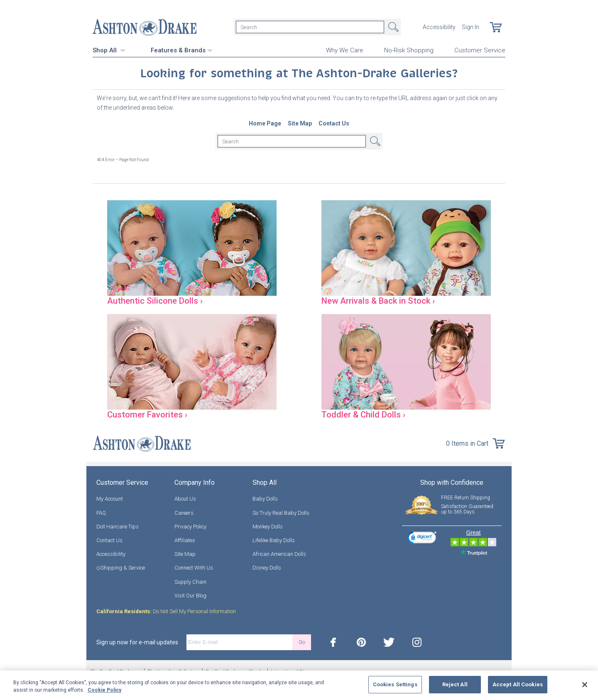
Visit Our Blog (190, 595)
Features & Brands (182, 50)
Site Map (185, 554)
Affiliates (185, 540)
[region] (299, 685)
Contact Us (109, 540)
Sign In (471, 27)
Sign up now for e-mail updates (137, 642)
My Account (110, 499)
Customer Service (480, 50)
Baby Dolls (265, 499)
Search (392, 27)
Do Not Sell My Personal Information (166, 611)
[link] (422, 538)
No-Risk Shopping (409, 50)
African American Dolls (279, 554)
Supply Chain (190, 581)
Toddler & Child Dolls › (364, 414)
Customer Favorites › (148, 414)
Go (302, 642)
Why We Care (345, 50)
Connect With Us (194, 568)
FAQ (101, 512)
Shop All (109, 50)
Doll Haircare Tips (118, 526)
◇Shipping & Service (121, 568)
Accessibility (439, 27)
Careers (184, 512)
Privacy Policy (190, 526)
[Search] (310, 27)
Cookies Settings (395, 684)
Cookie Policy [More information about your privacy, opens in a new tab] (104, 690)
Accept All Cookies (518, 684)
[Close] (585, 685)
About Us (185, 499)
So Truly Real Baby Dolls (281, 512)
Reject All (455, 684)
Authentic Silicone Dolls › (156, 300)
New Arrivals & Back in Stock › (380, 300)
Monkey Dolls (268, 526)
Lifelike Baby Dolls (274, 540)
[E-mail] (239, 642)
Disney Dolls (267, 568)
